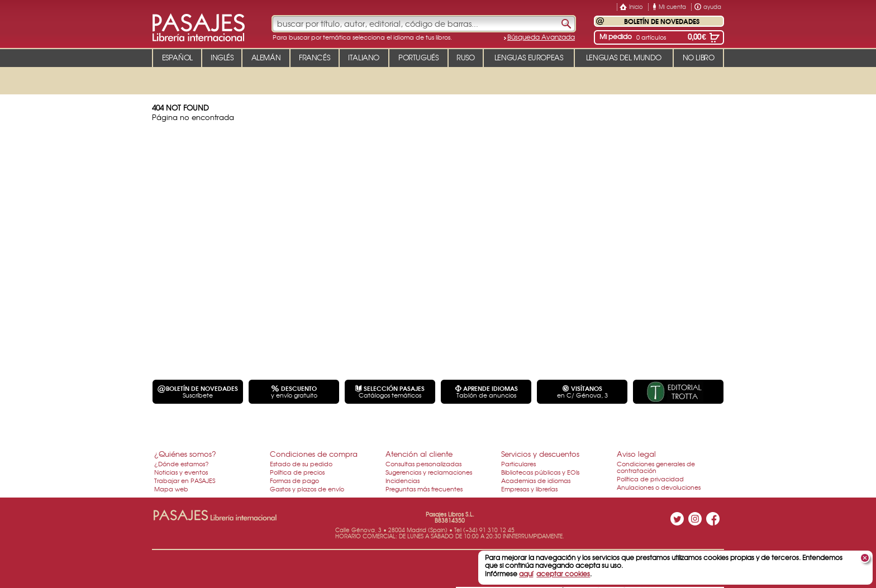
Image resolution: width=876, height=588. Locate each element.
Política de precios (297, 472)
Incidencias (403, 480)
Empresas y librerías (529, 489)
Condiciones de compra (314, 454)
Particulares (518, 463)
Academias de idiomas (536, 480)
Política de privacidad (650, 479)
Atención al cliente (419, 454)
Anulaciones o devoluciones (659, 487)
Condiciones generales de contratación (656, 467)
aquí (526, 573)
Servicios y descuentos (540, 454)
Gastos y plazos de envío (307, 489)
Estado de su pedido (301, 463)
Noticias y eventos (181, 472)
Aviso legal (636, 454)
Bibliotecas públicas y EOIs (540, 472)
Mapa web (171, 489)
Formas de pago (294, 480)
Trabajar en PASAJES (185, 480)
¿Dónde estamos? (182, 463)
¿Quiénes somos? (185, 454)
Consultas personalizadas (423, 463)
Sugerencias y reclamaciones (429, 472)
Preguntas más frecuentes (424, 489)
